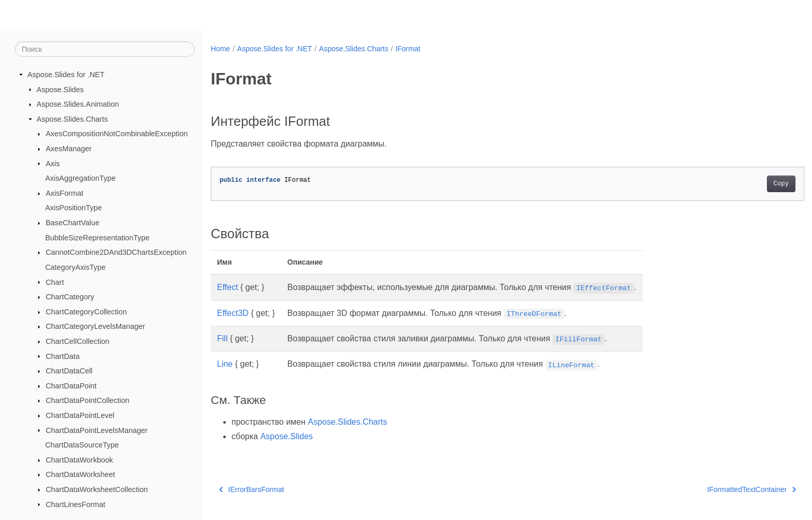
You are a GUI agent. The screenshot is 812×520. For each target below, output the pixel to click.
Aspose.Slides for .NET (66, 75)
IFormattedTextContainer (711, 489)
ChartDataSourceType (82, 445)
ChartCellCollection (77, 341)
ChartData (63, 356)
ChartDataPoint (71, 386)
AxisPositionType (74, 208)
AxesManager (69, 149)
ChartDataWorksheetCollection (97, 489)
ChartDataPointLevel (80, 415)
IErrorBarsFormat (252, 489)
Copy (740, 184)
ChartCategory (70, 297)
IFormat (408, 49)
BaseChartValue (72, 223)
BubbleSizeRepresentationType (97, 238)
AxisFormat (64, 193)
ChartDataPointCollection (88, 400)
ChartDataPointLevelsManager (97, 430)
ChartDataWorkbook (79, 460)
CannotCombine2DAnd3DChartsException (116, 252)
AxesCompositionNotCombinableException (117, 134)
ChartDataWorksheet (80, 474)
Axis (53, 163)
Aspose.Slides (60, 89)
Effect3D (233, 313)
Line (225, 364)
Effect (228, 287)
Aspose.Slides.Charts (72, 119)
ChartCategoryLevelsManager (95, 326)
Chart (55, 282)
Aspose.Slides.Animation (78, 104)
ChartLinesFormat (75, 504)
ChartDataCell (69, 371)
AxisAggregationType (80, 178)
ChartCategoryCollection (86, 312)
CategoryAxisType (75, 267)
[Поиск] (105, 49)
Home (220, 49)
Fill (222, 338)
